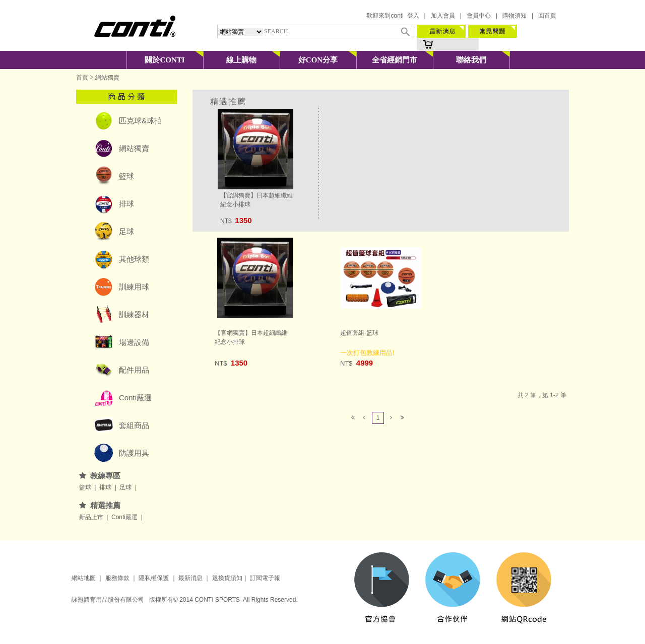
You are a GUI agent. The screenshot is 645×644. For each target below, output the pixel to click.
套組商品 (134, 425)
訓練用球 (134, 287)
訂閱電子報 (265, 578)
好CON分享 (318, 60)
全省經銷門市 (395, 60)
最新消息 (190, 578)
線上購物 (241, 60)
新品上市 (92, 517)
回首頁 (547, 16)
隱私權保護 (154, 578)
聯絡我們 (471, 60)
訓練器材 (134, 314)
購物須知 (514, 16)
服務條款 (117, 578)
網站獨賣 (107, 78)
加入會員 (443, 16)
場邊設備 (134, 342)
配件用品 (134, 370)
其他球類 (134, 259)
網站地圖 (84, 578)
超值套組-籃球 (359, 333)
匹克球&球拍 (140, 121)
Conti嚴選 (135, 398)
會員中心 (479, 16)
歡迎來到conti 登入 (393, 16)
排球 (126, 204)
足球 (126, 231)
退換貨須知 (227, 578)
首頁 (82, 78)
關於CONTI (165, 60)
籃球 (126, 176)
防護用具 (134, 453)
